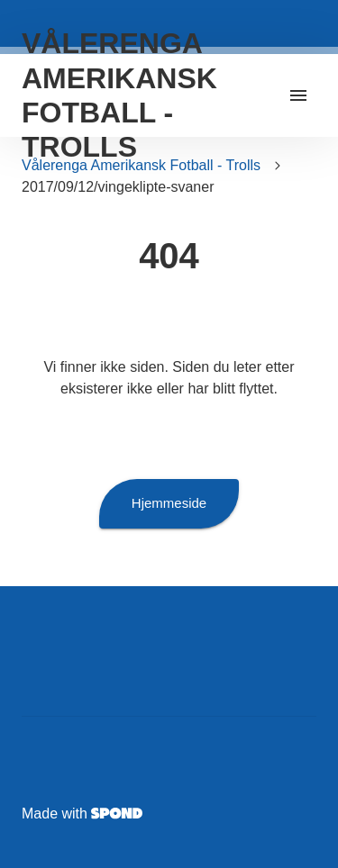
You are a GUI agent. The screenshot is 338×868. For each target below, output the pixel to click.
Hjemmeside (169, 504)
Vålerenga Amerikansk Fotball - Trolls (141, 165)
